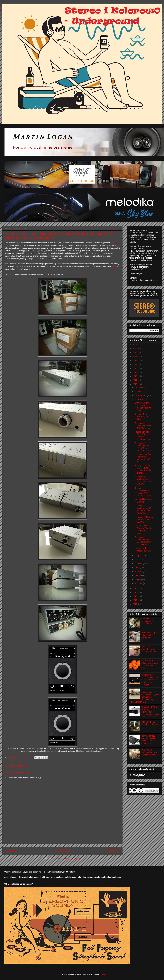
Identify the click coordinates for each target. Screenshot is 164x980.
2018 (135, 376)
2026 (135, 345)
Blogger (103, 974)
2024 (135, 352)
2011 (135, 604)
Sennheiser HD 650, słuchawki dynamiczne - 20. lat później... (149, 740)
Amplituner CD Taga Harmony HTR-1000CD (144, 519)
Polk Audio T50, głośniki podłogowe (150, 723)
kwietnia (139, 571)
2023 (135, 357)
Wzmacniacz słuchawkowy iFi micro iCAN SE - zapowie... (143, 509)
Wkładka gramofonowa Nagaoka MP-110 (149, 649)
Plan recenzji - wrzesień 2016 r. (143, 550)
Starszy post (114, 851)
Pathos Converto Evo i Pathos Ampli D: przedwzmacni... (143, 435)
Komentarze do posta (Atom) (68, 859)
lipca (137, 560)
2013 (135, 596)
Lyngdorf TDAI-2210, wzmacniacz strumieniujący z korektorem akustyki (150, 680)
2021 (135, 364)
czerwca (139, 564)
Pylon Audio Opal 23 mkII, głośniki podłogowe (149, 635)
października (141, 395)
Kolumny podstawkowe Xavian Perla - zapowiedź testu (143, 492)
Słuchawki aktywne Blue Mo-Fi (143, 501)
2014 (135, 592)
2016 (135, 384)
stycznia (139, 583)
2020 (135, 368)
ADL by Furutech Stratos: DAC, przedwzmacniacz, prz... (143, 469)
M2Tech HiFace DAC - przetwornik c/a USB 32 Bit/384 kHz (150, 664)
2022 (135, 360)
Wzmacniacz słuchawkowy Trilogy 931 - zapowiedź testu (143, 447)
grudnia (139, 388)
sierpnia (139, 556)
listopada (139, 392)
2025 (135, 349)
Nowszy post (11, 851)
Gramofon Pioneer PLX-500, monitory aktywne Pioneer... (144, 406)
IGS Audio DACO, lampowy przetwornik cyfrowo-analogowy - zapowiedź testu (150, 712)
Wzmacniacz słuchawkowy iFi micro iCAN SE (143, 425)
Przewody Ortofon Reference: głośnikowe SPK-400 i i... (143, 458)
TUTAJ (113, 243)
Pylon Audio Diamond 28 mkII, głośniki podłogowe (150, 752)
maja (137, 568)
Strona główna (63, 851)
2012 (135, 600)
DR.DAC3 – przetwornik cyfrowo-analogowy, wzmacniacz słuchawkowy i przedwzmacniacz (144, 696)
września (139, 399)
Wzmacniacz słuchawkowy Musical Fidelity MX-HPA (143, 480)
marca (138, 575)
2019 (135, 372)
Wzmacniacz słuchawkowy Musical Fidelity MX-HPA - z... (143, 541)
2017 (135, 380)
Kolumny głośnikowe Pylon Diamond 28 (149, 621)
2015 (135, 588)
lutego (138, 579)
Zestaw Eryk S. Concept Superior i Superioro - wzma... (144, 529)
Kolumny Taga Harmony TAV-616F (142, 417)
